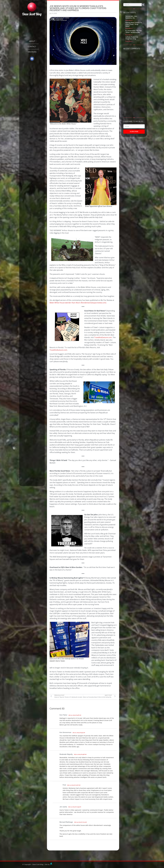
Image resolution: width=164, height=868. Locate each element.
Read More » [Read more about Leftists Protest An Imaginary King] (129, 41)
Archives (32, 52)
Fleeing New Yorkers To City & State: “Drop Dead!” (134, 24)
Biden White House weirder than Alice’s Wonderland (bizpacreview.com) (78, 303)
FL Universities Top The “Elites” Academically (134, 31)
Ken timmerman (65, 732)
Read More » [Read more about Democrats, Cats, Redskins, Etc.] (129, 20)
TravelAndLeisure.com (103, 337)
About (32, 41)
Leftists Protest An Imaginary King (132, 38)
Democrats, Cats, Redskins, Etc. (131, 17)
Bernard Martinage (66, 822)
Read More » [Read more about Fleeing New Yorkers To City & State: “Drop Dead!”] (129, 28)
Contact (32, 47)
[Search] (143, 5)
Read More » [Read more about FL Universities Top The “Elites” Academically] (129, 35)
